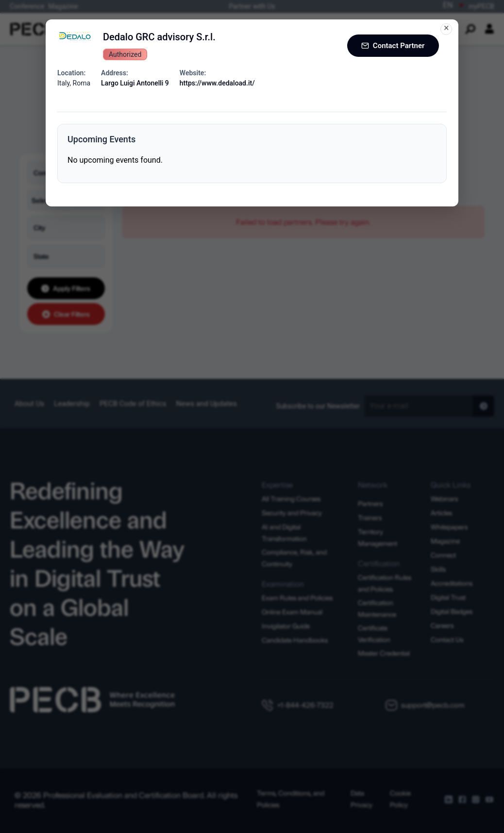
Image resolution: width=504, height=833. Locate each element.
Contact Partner (392, 46)
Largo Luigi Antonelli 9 (135, 83)
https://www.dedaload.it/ (217, 83)
